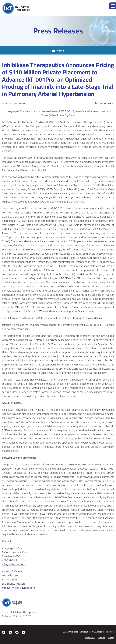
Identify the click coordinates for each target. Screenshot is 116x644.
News (58, 50)
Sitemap (111, 638)
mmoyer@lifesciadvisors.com (18, 588)
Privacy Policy (90, 638)
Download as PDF (104, 103)
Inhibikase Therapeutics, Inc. (82, 632)
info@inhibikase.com (14, 564)
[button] (113, 6)
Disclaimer (102, 638)
